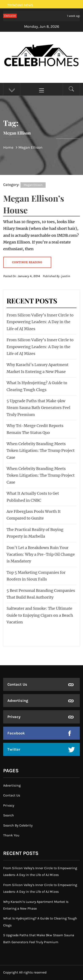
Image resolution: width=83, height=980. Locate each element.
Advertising (18, 701)
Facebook (16, 733)
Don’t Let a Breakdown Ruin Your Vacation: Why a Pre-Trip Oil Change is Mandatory (41, 554)
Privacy (14, 717)
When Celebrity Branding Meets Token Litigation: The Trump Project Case (41, 451)
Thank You (11, 835)
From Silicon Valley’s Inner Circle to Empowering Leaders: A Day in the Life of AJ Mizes (40, 322)
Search (9, 815)
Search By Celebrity (18, 825)
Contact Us (17, 684)
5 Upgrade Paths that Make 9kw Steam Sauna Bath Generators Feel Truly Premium (38, 408)
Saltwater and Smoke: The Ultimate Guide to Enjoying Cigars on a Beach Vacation (40, 615)
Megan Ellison (33, 185)
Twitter (14, 749)
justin (66, 276)
